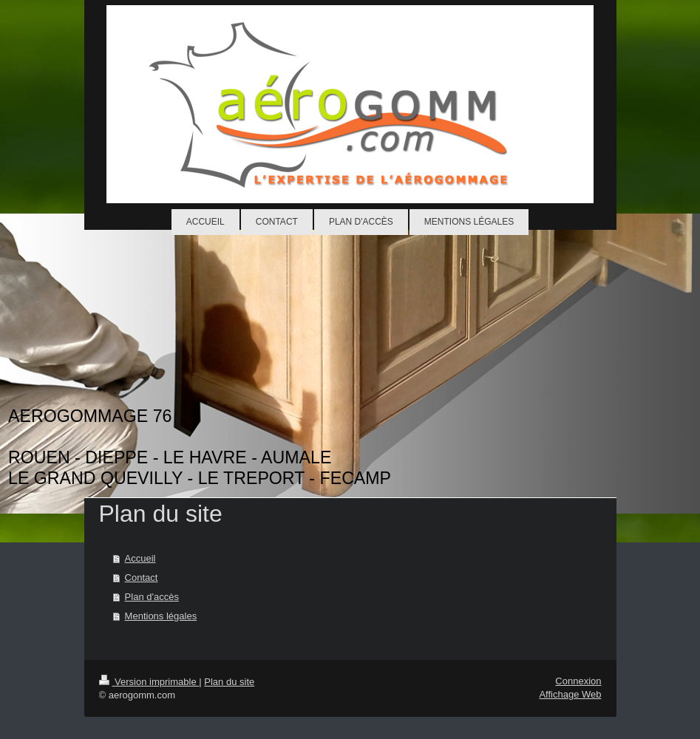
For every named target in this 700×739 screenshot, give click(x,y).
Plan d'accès (152, 597)
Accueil (140, 558)
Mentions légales (161, 616)
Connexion (578, 681)
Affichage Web (570, 694)
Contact (142, 578)
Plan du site (229, 682)
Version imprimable (149, 682)
